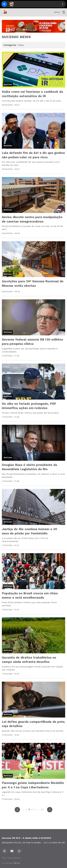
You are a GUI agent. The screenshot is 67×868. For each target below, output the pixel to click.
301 (42, 809)
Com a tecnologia (11, 863)
